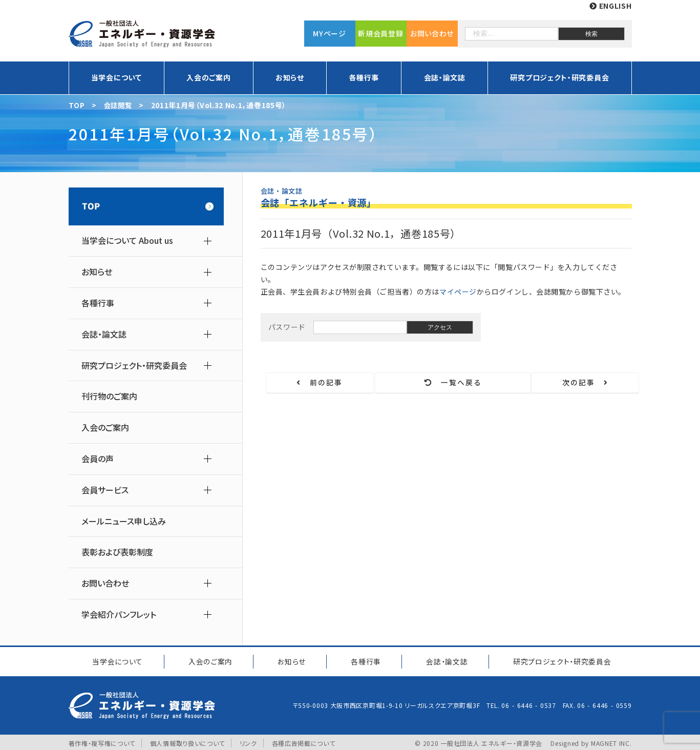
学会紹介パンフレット (119, 614)
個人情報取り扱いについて (187, 741)
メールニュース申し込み (124, 521)
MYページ (330, 33)
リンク (248, 741)
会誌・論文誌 (445, 77)
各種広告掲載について (304, 741)
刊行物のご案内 (109, 396)
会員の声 (98, 459)
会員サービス (105, 490)
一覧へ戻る (452, 383)
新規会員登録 (380, 33)
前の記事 (321, 383)
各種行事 (364, 77)
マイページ (458, 291)
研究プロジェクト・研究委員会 (559, 77)
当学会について (116, 77)
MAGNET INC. (611, 741)
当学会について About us (127, 241)
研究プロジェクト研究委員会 (560, 660)
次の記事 (584, 383)
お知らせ (290, 77)
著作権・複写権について (102, 741)
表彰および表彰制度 (117, 552)
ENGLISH (610, 6)
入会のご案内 (208, 77)
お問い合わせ (432, 33)
